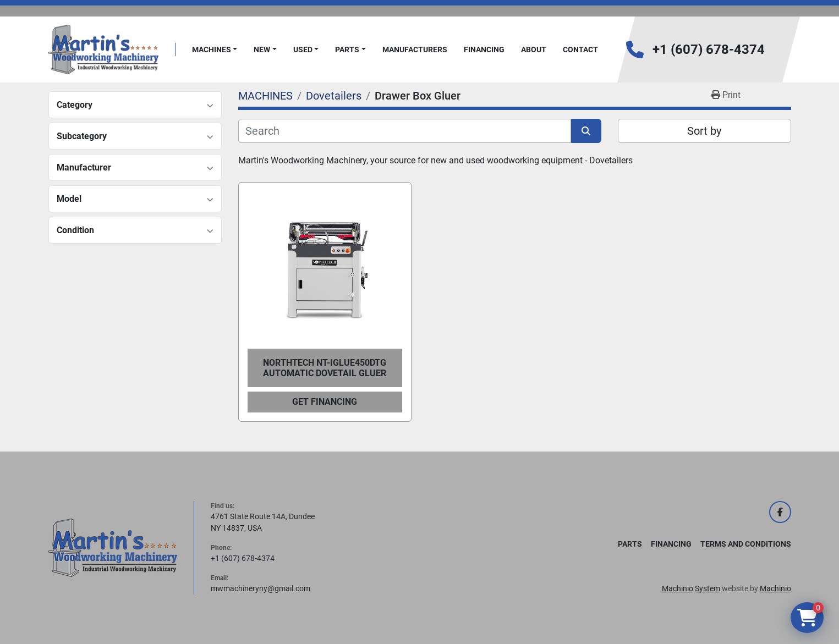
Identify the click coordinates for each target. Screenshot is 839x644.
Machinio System (691, 588)
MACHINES (212, 49)
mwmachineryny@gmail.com (261, 588)
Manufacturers (415, 49)
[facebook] (780, 512)
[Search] (405, 131)
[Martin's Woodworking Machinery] (113, 547)
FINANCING (484, 49)
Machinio (775, 588)
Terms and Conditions (746, 544)
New (262, 49)
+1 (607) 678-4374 (709, 49)
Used (303, 49)
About (534, 49)
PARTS (347, 49)
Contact (580, 49)
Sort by (704, 131)
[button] (215, 50)
